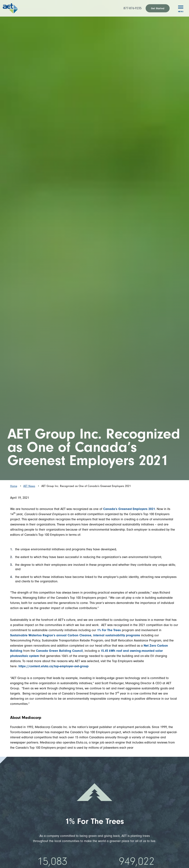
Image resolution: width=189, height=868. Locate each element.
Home (14, 486)
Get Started (158, 8)
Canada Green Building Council (59, 651)
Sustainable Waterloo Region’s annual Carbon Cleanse (51, 635)
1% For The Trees (109, 630)
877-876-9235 (133, 8)
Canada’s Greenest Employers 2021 (129, 509)
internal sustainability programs (117, 635)
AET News (29, 486)
